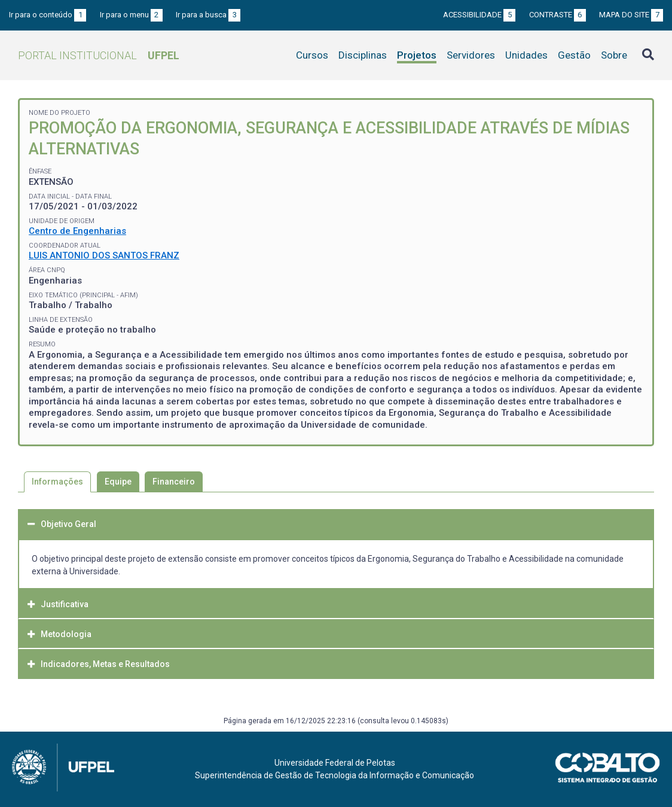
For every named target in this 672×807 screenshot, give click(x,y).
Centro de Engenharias (77, 231)
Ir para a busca (208, 15)
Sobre (614, 55)
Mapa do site (631, 15)
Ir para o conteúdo (48, 15)
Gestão (574, 55)
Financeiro (174, 482)
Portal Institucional (99, 55)
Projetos (417, 55)
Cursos (312, 55)
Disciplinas (363, 55)
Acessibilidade (479, 15)
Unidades (526, 55)
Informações (57, 482)
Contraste (558, 15)
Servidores (471, 55)
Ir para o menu (131, 15)
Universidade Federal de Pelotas (335, 763)
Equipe (118, 482)
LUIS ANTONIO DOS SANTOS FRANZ (104, 255)
